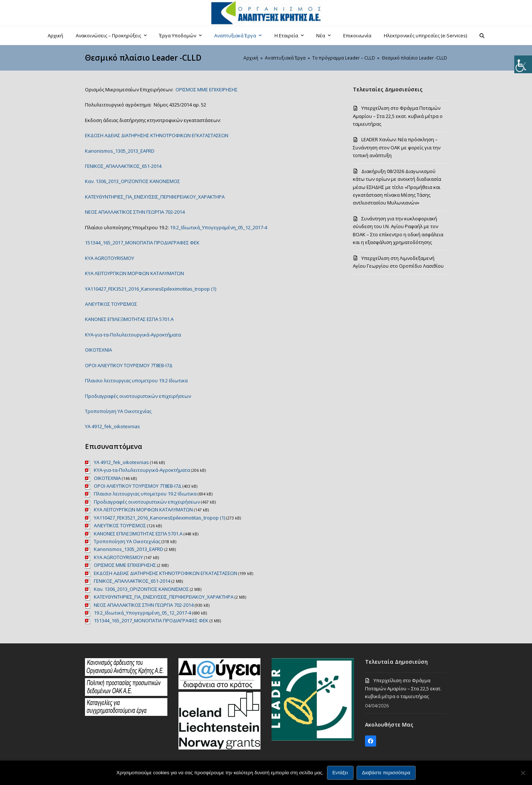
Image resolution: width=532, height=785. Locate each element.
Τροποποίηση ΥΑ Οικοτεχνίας (118, 411)
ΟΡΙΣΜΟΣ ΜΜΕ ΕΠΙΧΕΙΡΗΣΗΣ (207, 89)
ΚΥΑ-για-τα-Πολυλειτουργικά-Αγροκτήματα (133, 335)
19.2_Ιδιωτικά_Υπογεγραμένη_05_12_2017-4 (219, 227)
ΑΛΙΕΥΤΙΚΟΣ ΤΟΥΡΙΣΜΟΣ (111, 304)
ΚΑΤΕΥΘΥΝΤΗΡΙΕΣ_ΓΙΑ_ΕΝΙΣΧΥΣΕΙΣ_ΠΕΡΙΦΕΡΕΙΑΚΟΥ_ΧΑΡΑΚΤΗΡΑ (155, 197)
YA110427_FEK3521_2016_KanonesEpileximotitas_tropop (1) (151, 289)
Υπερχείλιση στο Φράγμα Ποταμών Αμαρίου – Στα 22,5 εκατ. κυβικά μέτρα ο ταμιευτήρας (398, 116)
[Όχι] (523, 773)
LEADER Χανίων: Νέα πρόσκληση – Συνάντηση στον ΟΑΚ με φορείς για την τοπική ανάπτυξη (397, 147)
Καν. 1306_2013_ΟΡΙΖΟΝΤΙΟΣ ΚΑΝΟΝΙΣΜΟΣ (132, 181)
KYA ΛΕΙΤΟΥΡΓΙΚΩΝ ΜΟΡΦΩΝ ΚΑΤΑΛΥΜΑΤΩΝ (134, 273)
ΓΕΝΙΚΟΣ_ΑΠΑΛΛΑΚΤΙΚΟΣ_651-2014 (123, 166)
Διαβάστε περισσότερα (386, 773)
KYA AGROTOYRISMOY (110, 258)
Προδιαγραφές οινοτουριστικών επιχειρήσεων (138, 396)
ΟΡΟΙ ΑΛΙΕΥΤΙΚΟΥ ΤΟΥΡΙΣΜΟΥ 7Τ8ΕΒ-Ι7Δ (129, 365)
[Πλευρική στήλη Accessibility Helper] (523, 64)
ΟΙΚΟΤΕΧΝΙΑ (98, 350)
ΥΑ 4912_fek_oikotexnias (112, 426)
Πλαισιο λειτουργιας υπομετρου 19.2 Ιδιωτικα (136, 380)
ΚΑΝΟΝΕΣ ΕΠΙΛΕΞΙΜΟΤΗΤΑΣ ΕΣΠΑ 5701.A (129, 319)
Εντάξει (340, 773)
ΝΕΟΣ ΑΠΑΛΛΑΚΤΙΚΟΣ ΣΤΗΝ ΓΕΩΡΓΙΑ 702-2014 (135, 212)
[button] (482, 35)
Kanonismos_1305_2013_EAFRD (120, 151)
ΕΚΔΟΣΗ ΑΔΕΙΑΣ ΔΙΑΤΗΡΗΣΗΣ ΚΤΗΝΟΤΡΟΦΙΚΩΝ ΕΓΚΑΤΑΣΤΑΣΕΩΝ (157, 135)
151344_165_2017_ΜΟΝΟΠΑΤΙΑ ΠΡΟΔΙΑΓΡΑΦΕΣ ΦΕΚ (142, 243)
